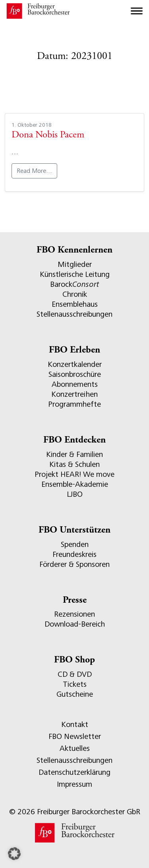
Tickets (75, 684)
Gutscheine (75, 694)
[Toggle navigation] (137, 11)
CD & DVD (75, 674)
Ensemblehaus (75, 304)
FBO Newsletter (75, 736)
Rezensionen (74, 614)
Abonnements (75, 384)
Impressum (74, 784)
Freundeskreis (74, 554)
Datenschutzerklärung (74, 772)
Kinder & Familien (74, 454)
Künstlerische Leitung (75, 274)
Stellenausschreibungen (74, 314)
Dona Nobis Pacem (48, 135)
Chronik (75, 294)
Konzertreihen (74, 394)
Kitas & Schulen (74, 464)
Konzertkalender (75, 364)
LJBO (75, 494)
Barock (74, 284)
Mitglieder (75, 264)
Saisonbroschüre (75, 374)
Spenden (75, 544)
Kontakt (75, 724)
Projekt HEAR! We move (74, 474)
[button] (14, 854)
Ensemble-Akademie (75, 484)
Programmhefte (74, 404)
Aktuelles (75, 748)
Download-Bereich (75, 624)
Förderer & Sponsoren (74, 564)
